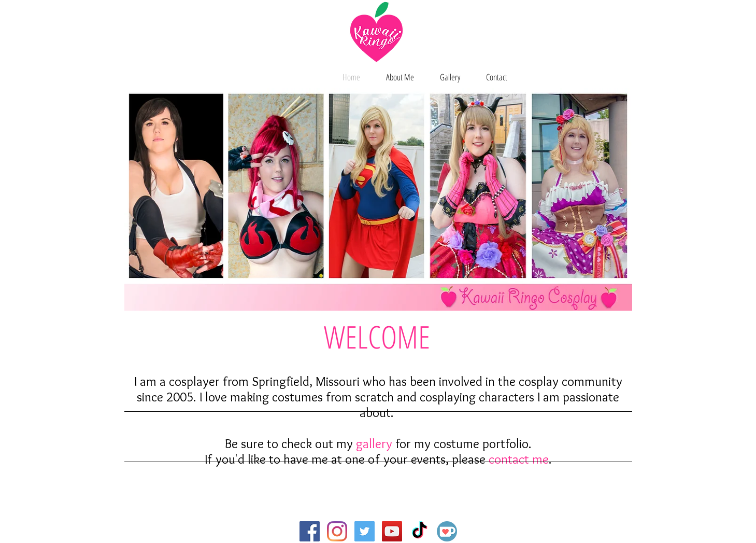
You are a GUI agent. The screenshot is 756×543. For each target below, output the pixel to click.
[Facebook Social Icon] (310, 531)
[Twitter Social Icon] (365, 531)
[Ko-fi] (447, 531)
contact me (519, 459)
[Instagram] (337, 531)
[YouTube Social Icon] (392, 531)
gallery (374, 443)
